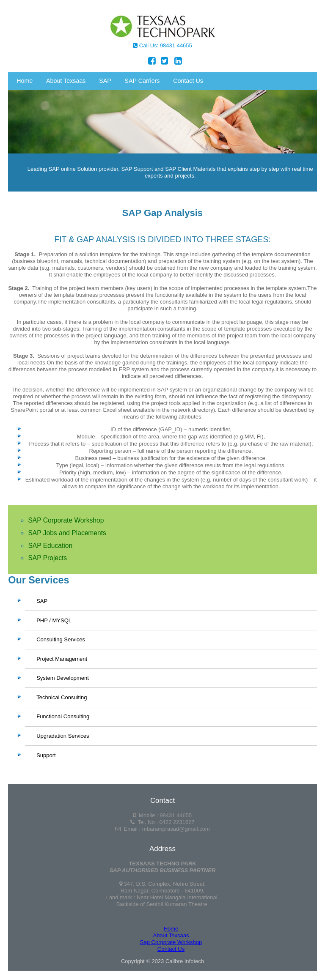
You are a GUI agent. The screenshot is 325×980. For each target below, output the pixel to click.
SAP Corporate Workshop (66, 520)
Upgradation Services (63, 736)
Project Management (62, 659)
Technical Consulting (62, 697)
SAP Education (50, 546)
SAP (107, 82)
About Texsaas (66, 81)
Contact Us (188, 81)
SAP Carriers (142, 81)
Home (25, 81)
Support (46, 755)
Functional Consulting (63, 717)
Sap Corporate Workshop (171, 942)
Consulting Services (61, 639)
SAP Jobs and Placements (67, 533)
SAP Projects (47, 558)
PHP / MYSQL (54, 620)
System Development (63, 678)
